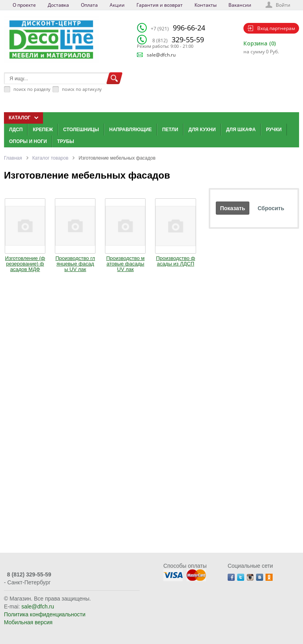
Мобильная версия (28, 622)
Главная (13, 158)
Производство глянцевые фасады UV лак (75, 264)
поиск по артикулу (82, 89)
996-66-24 (178, 28)
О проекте (24, 5)
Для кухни (202, 130)
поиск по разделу (32, 89)
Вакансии (240, 5)
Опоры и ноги (28, 141)
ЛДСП (16, 130)
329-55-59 (178, 40)
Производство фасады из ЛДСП (176, 261)
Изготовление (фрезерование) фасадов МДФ (25, 264)
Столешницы (81, 130)
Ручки (274, 130)
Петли (170, 130)
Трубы (66, 141)
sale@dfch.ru (161, 55)
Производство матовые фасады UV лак (125, 264)
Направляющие (131, 130)
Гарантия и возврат (160, 5)
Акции (117, 5)
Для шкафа (241, 130)
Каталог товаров (50, 158)
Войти (283, 5)
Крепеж (43, 130)
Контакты (206, 5)
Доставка (58, 5)
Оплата (89, 5)
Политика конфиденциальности (45, 614)
